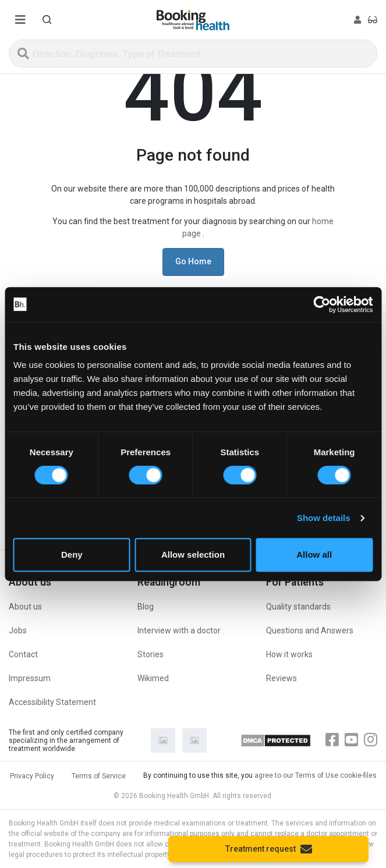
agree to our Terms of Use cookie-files (316, 775)
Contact (23, 654)
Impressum (30, 678)
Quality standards (298, 607)
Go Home (193, 261)
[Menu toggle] (20, 20)
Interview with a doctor (179, 630)
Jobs (18, 630)
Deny (72, 555)
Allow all (314, 555)
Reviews (281, 678)
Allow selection (193, 555)
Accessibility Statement (52, 702)
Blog (146, 607)
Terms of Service (99, 776)
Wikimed (153, 678)
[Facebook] (332, 740)
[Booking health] (193, 20)
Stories (150, 654)
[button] (47, 20)
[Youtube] (351, 740)
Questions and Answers (310, 630)
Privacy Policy (32, 776)
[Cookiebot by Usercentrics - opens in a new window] (322, 304)
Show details (324, 518)
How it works (289, 654)
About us (25, 607)
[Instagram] (371, 740)
